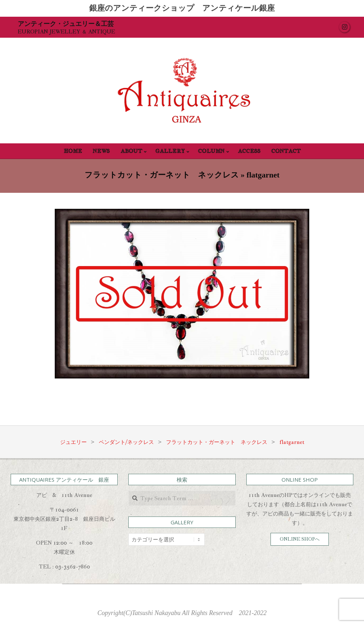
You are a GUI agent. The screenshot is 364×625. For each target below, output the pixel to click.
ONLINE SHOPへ (300, 539)
